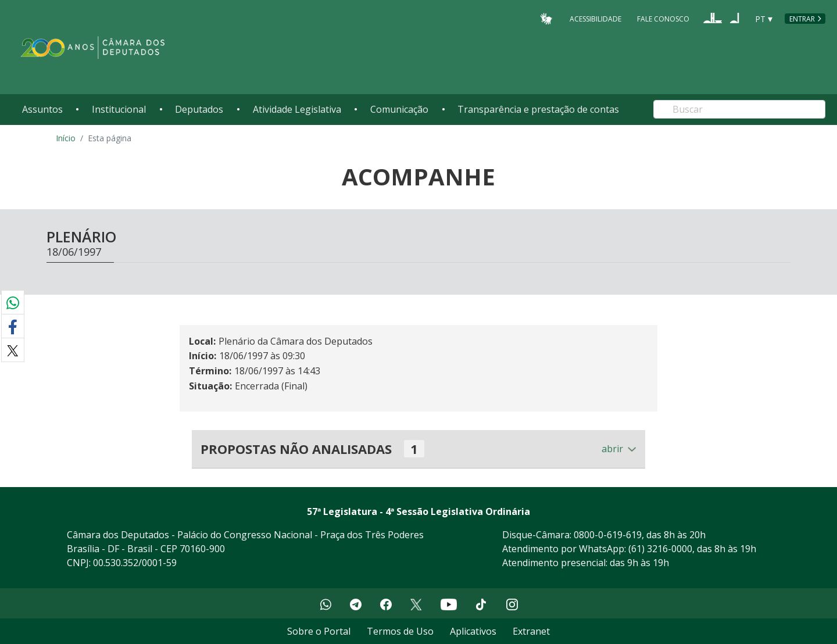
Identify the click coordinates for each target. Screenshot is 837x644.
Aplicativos (473, 631)
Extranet (531, 631)
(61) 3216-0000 (660, 549)
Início (66, 138)
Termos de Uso (400, 631)
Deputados (199, 109)
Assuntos (42, 109)
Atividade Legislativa (297, 109)
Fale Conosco (663, 18)
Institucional (119, 109)
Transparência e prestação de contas (538, 109)
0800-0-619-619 (608, 535)
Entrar (802, 19)
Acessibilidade (595, 18)
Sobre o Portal (319, 631)
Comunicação (399, 109)
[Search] (739, 109)
